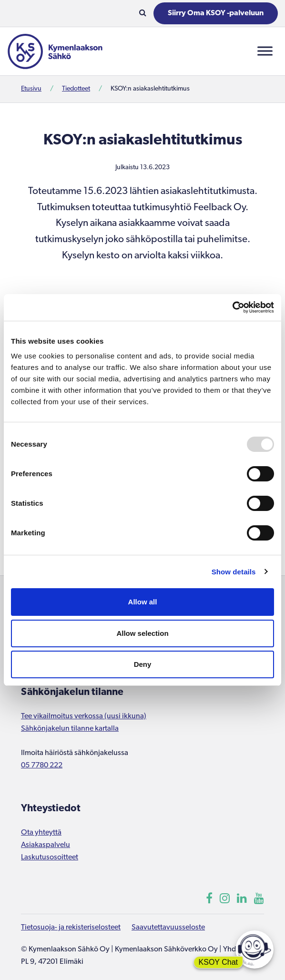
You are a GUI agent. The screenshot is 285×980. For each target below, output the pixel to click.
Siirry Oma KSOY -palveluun (216, 13)
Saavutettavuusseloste (168, 928)
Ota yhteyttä (41, 833)
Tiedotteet (76, 89)
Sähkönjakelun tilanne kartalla (70, 729)
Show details (234, 572)
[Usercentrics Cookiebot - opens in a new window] (232, 307)
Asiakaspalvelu (46, 845)
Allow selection (142, 633)
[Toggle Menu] (265, 51)
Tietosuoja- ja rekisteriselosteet (71, 928)
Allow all (143, 602)
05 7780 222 (42, 766)
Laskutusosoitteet (50, 857)
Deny (143, 664)
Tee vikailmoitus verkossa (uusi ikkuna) (84, 716)
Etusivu (31, 89)
